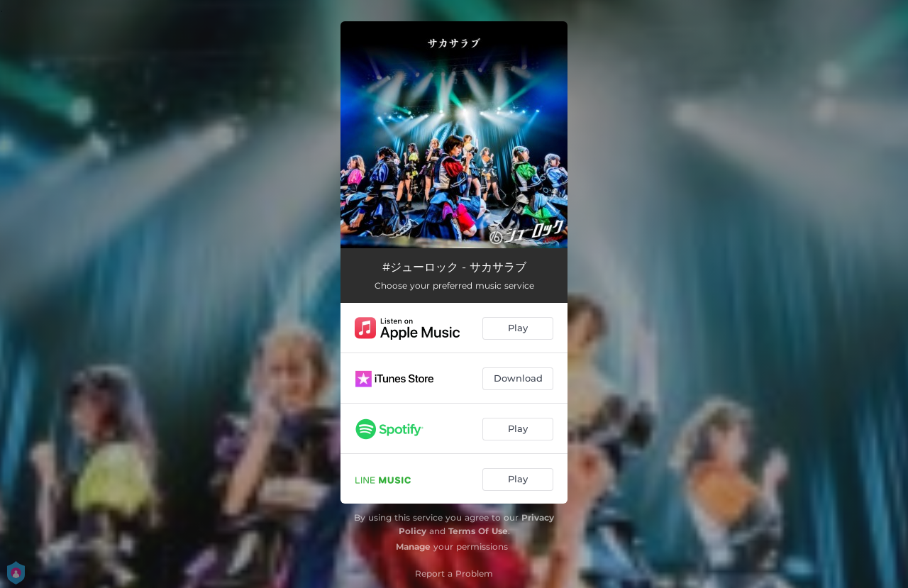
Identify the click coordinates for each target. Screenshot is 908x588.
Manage (413, 547)
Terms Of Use (478, 531)
